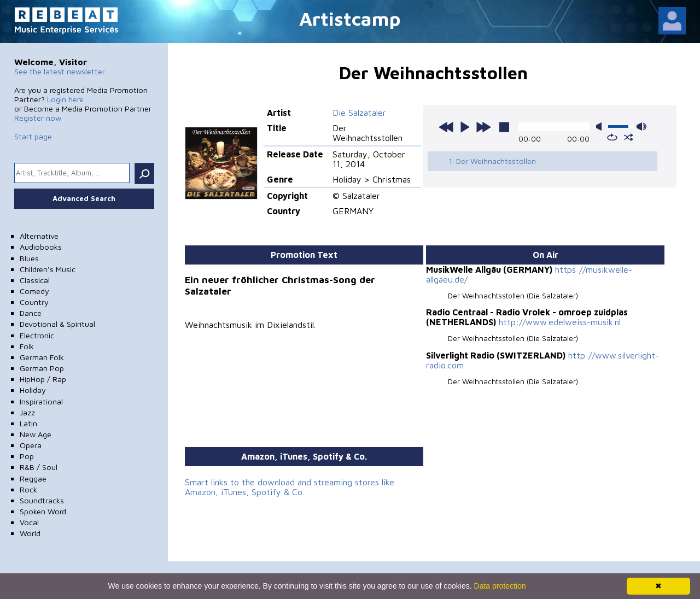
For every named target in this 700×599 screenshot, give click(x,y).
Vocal (29, 522)
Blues (29, 258)
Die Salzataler (359, 113)
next (483, 127)
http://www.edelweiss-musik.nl (560, 322)
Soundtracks (42, 500)
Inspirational (41, 401)
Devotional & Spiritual (57, 324)
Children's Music (48, 269)
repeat (612, 137)
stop (504, 127)
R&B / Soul (39, 467)
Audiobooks (41, 247)
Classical (35, 280)
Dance (31, 313)
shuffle (629, 137)
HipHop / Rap (43, 379)
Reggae (33, 478)
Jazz (27, 412)
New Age (36, 434)
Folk (27, 346)
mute (601, 127)
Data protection (500, 586)
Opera (31, 445)
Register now (38, 118)
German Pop (42, 368)
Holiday (33, 390)
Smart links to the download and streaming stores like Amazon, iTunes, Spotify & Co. (290, 487)
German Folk (42, 357)
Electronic (37, 335)
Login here (65, 99)
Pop (27, 456)
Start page (33, 136)
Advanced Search (84, 198)
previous (446, 127)
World (30, 533)
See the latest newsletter (60, 71)
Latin (28, 423)
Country (34, 302)
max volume (641, 127)
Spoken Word (43, 511)
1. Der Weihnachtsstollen (492, 161)
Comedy (34, 291)
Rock (28, 489)
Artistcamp (350, 18)
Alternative (39, 236)
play (465, 127)
